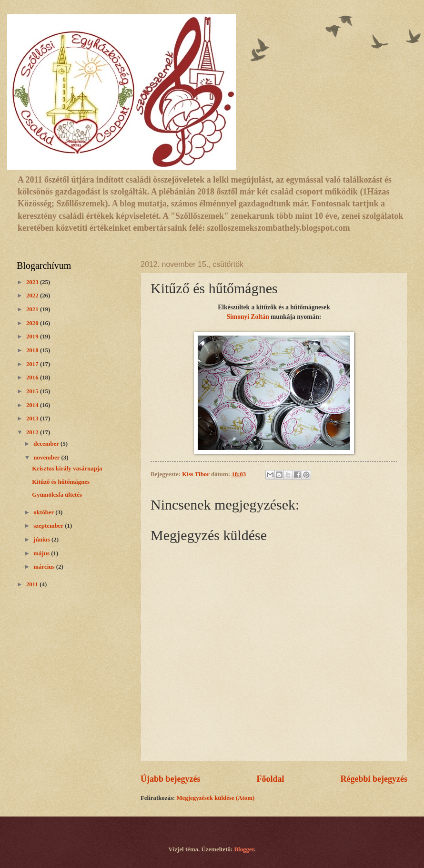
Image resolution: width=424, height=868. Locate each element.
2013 (33, 419)
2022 (33, 296)
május (42, 553)
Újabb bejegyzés (171, 779)
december (47, 444)
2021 (33, 309)
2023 (33, 282)
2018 (33, 350)
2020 (33, 323)
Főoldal (270, 779)
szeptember (49, 526)
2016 (33, 378)
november (47, 458)
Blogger (244, 849)
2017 (33, 364)
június (42, 540)
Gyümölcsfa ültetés (57, 495)
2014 (33, 405)
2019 (33, 337)
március (45, 567)
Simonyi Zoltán (248, 317)
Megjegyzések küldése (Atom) (215, 798)
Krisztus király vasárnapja (67, 469)
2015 (33, 391)
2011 (33, 584)
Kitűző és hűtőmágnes (61, 482)
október (44, 512)
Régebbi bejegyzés (374, 779)
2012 (33, 432)
